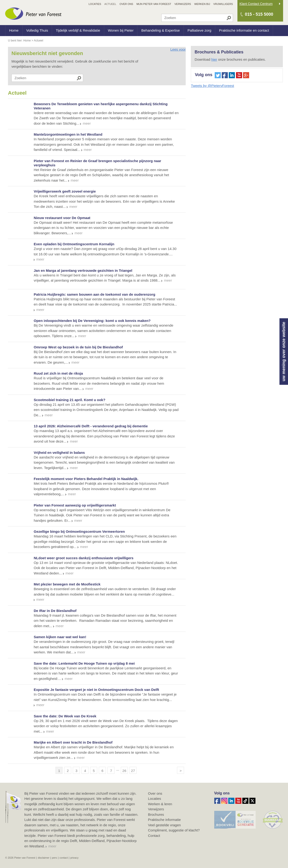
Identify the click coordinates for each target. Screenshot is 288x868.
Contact (154, 836)
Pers (54, 858)
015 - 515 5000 (259, 14)
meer (52, 846)
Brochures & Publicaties (219, 52)
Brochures (156, 814)
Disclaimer (44, 858)
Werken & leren (160, 804)
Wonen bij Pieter (121, 30)
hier (214, 59)
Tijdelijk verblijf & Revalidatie (78, 30)
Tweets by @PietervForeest (212, 86)
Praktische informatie (164, 820)
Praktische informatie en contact (244, 30)
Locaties (155, 799)
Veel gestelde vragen (164, 825)
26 (124, 771)
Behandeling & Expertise (160, 30)
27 (133, 771)
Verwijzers (156, 809)
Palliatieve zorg (199, 30)
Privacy (74, 858)
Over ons (155, 793)
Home (14, 30)
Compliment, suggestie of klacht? (174, 830)
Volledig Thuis (37, 30)
